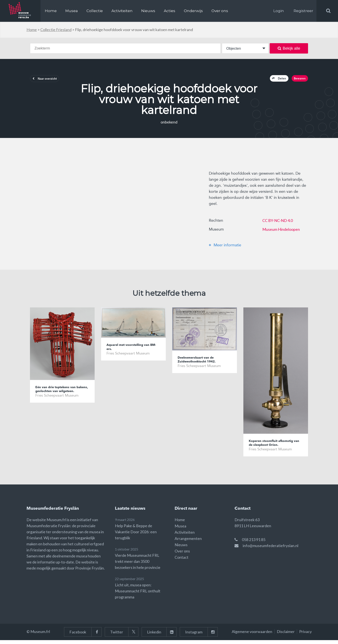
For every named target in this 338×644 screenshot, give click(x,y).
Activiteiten (122, 11)
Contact (182, 561)
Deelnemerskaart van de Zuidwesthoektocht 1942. (200, 362)
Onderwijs (193, 11)
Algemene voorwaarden (252, 635)
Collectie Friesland (56, 30)
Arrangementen (188, 542)
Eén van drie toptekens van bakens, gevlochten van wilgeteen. (59, 395)
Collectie (95, 11)
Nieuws (148, 11)
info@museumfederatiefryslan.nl (271, 549)
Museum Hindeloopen (281, 231)
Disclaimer (286, 635)
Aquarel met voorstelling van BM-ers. (132, 350)
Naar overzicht (50, 80)
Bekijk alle (289, 48)
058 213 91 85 (254, 543)
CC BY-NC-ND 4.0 (278, 223)
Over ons (220, 11)
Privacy (305, 635)
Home (51, 11)
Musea (72, 11)
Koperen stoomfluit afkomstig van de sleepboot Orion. (275, 446)
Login (279, 11)
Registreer (303, 11)
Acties (170, 11)
